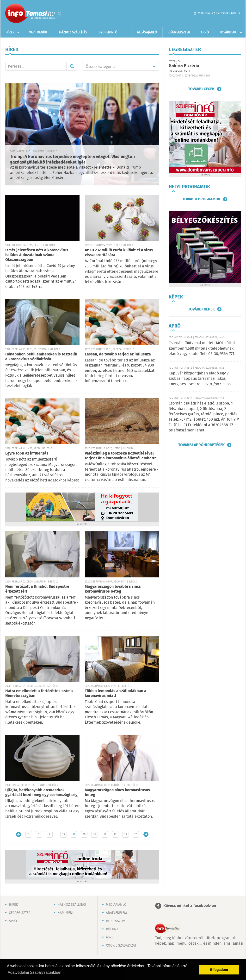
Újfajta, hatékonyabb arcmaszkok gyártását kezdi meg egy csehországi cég (41, 793)
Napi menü (66, 913)
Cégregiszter (179, 32)
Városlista (59, 14)
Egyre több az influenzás (27, 453)
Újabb (19, 834)
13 (64, 834)
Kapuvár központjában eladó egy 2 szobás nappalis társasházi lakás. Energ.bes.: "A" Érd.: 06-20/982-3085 (200, 379)
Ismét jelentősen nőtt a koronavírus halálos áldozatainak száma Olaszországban (37, 255)
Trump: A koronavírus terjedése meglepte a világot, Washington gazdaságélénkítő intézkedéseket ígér (72, 160)
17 (105, 834)
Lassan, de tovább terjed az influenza (118, 354)
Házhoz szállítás (73, 32)
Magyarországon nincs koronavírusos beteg (117, 793)
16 (95, 834)
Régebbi (146, 834)
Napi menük (38, 32)
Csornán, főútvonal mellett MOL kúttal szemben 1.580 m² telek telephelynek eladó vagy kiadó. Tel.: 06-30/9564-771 (202, 348)
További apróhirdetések (201, 445)
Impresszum (116, 921)
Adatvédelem (116, 913)
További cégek (201, 89)
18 (115, 834)
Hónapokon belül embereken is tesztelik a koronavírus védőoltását (41, 357)
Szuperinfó (108, 32)
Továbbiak (228, 32)
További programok (201, 199)
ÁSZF (110, 937)
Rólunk (112, 929)
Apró (205, 32)
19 (126, 834)
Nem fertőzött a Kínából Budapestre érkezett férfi (37, 589)
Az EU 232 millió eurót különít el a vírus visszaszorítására (119, 253)
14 (74, 834)
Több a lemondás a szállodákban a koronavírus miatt (116, 693)
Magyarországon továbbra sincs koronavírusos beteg (113, 589)
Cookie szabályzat (121, 946)
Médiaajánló (116, 905)
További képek (201, 309)
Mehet (72, 66)
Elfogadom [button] (219, 970)
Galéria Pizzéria (184, 66)
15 (84, 834)
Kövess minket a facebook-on (190, 906)
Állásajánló (147, 32)
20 (136, 834)
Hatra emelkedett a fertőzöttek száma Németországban (39, 693)
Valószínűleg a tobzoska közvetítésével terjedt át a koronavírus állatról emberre (121, 456)
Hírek (10, 32)
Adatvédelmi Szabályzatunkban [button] (34, 972)
